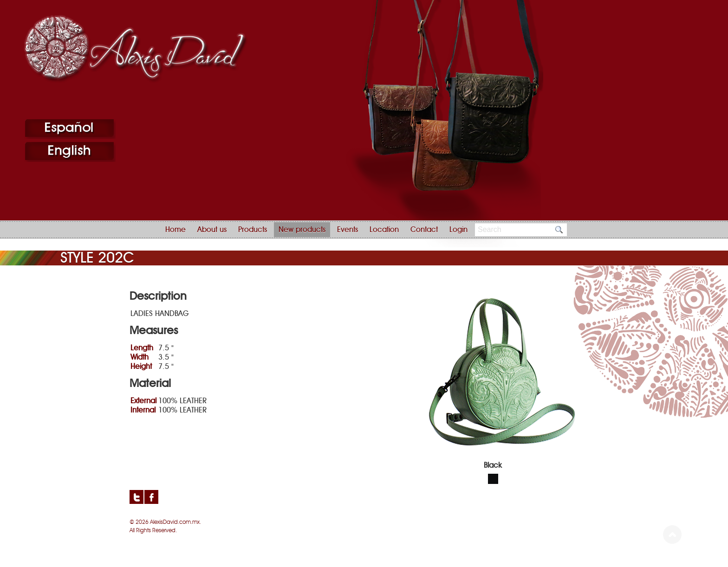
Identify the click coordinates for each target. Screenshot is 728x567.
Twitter (136, 497)
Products (253, 230)
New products (302, 230)
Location (384, 230)
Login (458, 230)
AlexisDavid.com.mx (175, 522)
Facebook (151, 497)
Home (175, 230)
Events (348, 230)
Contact (424, 230)
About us (212, 230)
